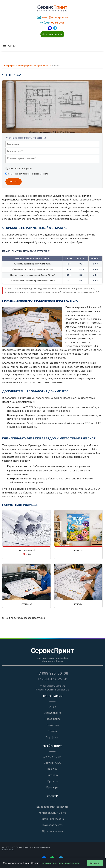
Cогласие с (28, 174)
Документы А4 (52, 757)
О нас (52, 707)
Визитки (52, 769)
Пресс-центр (52, 719)
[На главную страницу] (52, 651)
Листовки (52, 775)
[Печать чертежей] (26, 528)
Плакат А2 (78, 550)
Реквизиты (52, 725)
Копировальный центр (52, 813)
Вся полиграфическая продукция (24, 618)
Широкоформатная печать (52, 807)
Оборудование (52, 713)
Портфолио (52, 737)
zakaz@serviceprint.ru (55, 17)
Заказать (14, 181)
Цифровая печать (52, 825)
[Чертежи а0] (26, 582)
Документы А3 (52, 763)
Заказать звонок (54, 34)
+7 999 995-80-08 (52, 673)
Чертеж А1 (78, 604)
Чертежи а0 (26, 604)
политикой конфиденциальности (33, 174)
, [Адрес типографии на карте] (54, 690)
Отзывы (52, 731)
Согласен (95, 863)
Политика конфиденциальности (60, 863)
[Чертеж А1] (78, 582)
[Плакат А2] (78, 528)
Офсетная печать (52, 831)
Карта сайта (8, 850)
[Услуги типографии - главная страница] (52, 9)
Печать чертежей (26, 550)
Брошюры (52, 787)
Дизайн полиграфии (52, 819)
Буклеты (52, 781)
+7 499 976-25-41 (52, 679)
